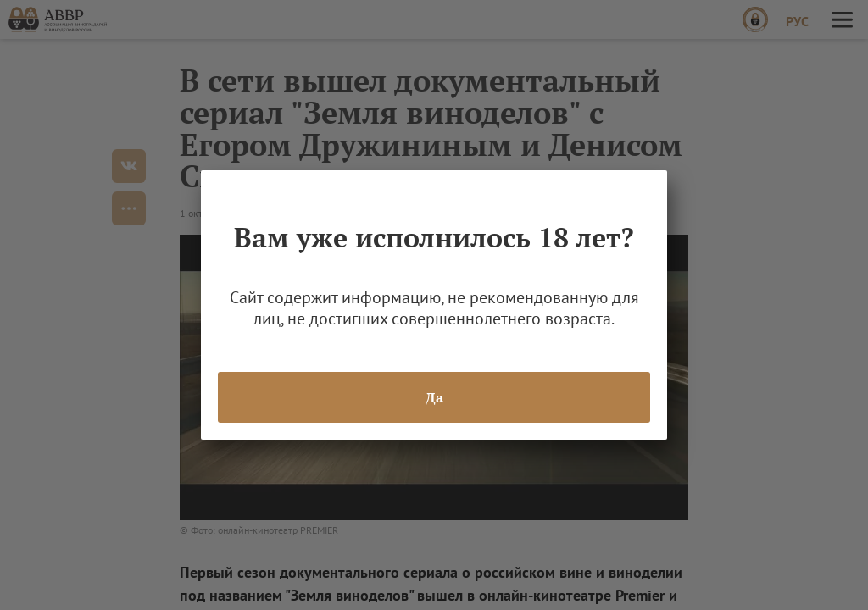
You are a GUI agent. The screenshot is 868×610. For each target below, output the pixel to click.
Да (434, 397)
